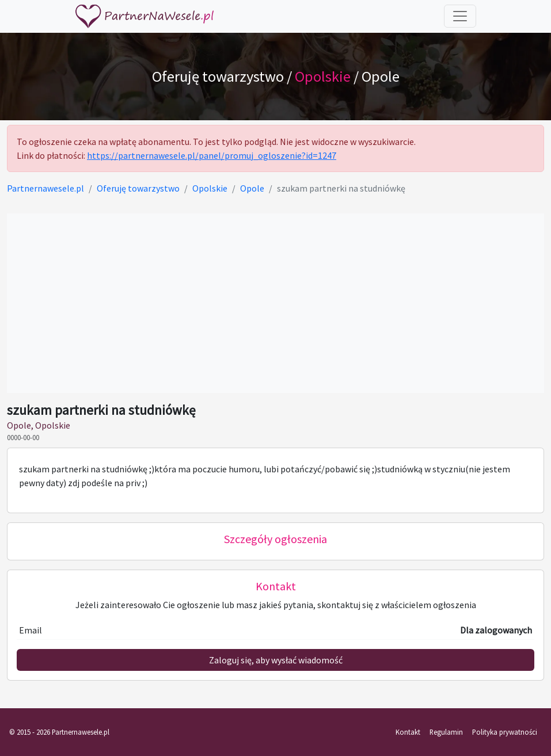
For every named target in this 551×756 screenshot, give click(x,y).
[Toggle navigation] (460, 16)
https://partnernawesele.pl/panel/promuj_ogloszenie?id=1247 (212, 155)
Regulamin (446, 732)
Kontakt (408, 732)
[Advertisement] (275, 303)
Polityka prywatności (505, 732)
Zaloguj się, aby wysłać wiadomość (276, 660)
